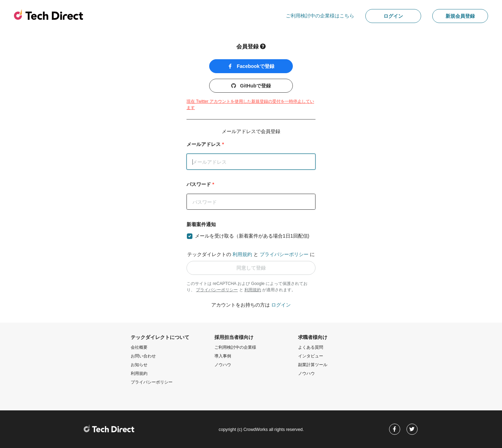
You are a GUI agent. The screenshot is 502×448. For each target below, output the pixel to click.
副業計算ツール (313, 365)
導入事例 (223, 356)
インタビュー (311, 356)
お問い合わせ (143, 356)
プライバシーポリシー (284, 254)
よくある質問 (311, 347)
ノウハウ (223, 365)
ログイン (393, 16)
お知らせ (139, 365)
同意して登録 (251, 268)
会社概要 (139, 347)
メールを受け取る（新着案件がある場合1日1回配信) (252, 236)
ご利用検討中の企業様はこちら (320, 16)
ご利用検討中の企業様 (235, 347)
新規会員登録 (460, 16)
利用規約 (242, 254)
